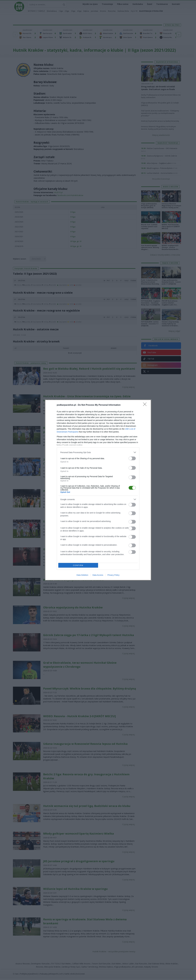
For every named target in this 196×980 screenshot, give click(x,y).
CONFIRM (78, 565)
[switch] (132, 458)
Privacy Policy (113, 575)
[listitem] (98, 452)
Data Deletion (82, 575)
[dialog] (98, 490)
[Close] (146, 405)
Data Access (98, 575)
